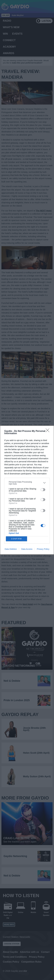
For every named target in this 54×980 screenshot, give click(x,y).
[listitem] (27, 483)
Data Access (27, 549)
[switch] (43, 490)
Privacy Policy (43, 549)
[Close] (48, 431)
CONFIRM (16, 539)
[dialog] (27, 490)
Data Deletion (11, 549)
